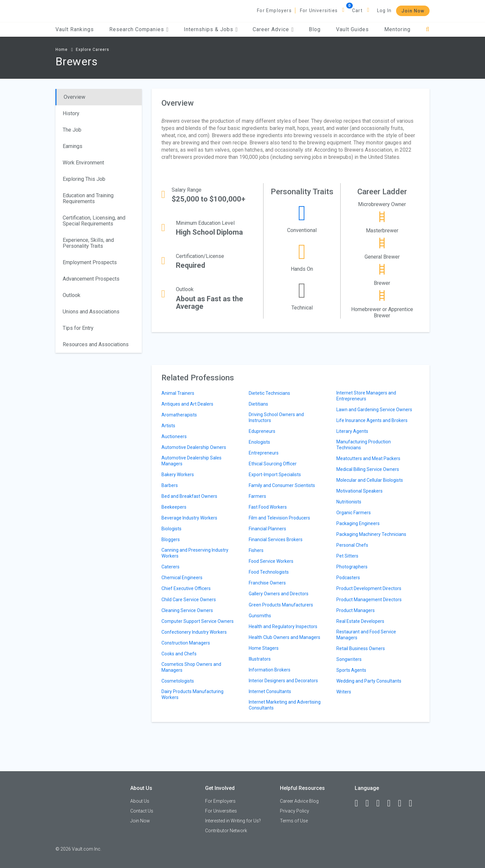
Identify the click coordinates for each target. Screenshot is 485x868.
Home (62, 50)
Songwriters (349, 659)
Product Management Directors (369, 600)
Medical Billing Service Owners (368, 469)
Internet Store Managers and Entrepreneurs (366, 396)
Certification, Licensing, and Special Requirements (94, 221)
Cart (357, 11)
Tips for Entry (78, 328)
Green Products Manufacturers (281, 605)
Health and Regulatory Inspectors (283, 626)
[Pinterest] (403, 803)
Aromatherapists (179, 415)
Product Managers (356, 610)
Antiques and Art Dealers (187, 404)
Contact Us (142, 811)
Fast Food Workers (268, 507)
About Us (140, 801)
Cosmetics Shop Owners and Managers (191, 667)
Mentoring (397, 29)
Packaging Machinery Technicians (371, 534)
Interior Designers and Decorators (283, 681)
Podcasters (348, 578)
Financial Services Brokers (276, 540)
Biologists (171, 529)
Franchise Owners (267, 583)
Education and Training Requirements (88, 198)
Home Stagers (264, 648)
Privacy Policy (295, 811)
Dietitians (258, 404)
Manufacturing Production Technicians (364, 445)
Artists (168, 426)
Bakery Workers (178, 475)
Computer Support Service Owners (198, 621)
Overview (74, 97)
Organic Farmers (354, 513)
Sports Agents (351, 670)
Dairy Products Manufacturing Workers (192, 694)
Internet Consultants (270, 691)
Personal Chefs (352, 545)
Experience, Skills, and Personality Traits (88, 243)
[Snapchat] (413, 803)
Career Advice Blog (299, 801)
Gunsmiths (260, 616)
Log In (384, 11)
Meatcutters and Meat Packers (368, 458)
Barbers (170, 485)
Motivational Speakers (359, 491)
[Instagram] (392, 803)
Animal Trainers (178, 393)
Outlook (72, 295)
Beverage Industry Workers (189, 518)
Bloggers (171, 540)
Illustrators (260, 659)
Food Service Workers (271, 561)
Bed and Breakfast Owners (189, 496)
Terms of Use (294, 821)
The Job (72, 130)
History (71, 113)
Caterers (170, 567)
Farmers (257, 496)
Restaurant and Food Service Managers (366, 635)
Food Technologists (269, 572)
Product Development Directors (369, 588)
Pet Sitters (347, 556)
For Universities (319, 11)
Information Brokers (270, 670)
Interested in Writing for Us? (233, 821)
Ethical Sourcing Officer (273, 464)
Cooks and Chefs (179, 654)
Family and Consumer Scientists (282, 485)
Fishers (256, 550)
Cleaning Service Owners (187, 610)
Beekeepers (174, 507)
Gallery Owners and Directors (279, 594)
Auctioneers (174, 436)
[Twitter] (381, 803)
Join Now (413, 11)
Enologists (259, 442)
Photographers (352, 567)
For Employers (274, 11)
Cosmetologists (178, 681)
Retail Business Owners (361, 648)
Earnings (73, 146)
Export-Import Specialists (275, 475)
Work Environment (83, 163)
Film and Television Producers (279, 518)
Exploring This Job (84, 179)
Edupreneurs (262, 431)
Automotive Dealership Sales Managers (191, 461)
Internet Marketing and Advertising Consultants (285, 705)
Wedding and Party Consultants (369, 681)
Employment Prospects (90, 262)
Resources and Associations (96, 344)
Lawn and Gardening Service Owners (374, 410)
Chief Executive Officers (186, 588)
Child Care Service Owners (189, 600)
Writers (344, 692)
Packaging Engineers (358, 523)
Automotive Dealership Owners (194, 447)
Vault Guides (352, 29)
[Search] (428, 29)
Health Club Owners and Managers (285, 637)
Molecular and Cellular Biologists (370, 480)
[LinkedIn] (370, 803)
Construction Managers (186, 643)
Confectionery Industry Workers (194, 632)
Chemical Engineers (182, 578)
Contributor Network (226, 831)
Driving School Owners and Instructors (276, 417)
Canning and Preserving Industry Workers (195, 553)
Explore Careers (93, 50)
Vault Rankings (75, 29)
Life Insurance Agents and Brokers (372, 420)
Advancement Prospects (91, 279)
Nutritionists (349, 502)
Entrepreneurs (264, 453)
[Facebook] (359, 803)
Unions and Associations (91, 312)
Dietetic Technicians (269, 393)
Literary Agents (352, 431)
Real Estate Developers (360, 621)
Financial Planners (267, 529)
